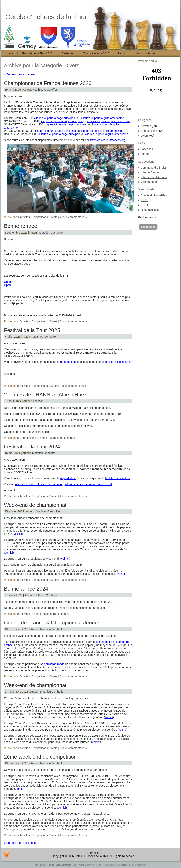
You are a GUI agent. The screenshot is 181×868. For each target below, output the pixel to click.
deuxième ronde (54, 664)
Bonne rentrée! (21, 226)
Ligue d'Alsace (150, 210)
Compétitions (40, 217)
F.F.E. (144, 200)
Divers (53, 217)
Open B (9, 285)
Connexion (93, 853)
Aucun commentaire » (73, 217)
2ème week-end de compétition (40, 757)
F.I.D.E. (145, 205)
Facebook (147, 149)
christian (38, 401)
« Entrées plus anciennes (20, 74)
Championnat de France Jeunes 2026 (48, 83)
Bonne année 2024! (27, 589)
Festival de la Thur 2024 (32, 447)
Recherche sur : (148, 217)
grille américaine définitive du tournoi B (88, 484)
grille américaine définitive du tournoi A (38, 484)
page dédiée (68, 362)
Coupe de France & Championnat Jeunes (52, 623)
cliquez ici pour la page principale (55, 118)
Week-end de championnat (35, 505)
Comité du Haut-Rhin (154, 195)
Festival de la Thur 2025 (32, 330)
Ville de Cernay (150, 172)
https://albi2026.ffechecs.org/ (108, 140)
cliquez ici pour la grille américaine (102, 118)
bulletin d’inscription (118, 362)
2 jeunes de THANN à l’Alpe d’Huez (45, 395)
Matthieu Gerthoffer (45, 90)
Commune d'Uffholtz (153, 168)
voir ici (18, 534)
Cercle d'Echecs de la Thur (46, 17)
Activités (25, 217)
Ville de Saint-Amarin (154, 177)
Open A (9, 282)
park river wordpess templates (100, 865)
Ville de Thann (150, 182)
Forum (145, 154)
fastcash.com (141, 865)
